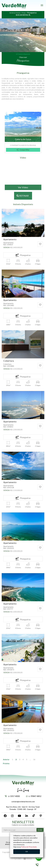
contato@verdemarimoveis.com (23, 802)
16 (34, 759)
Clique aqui (23, 57)
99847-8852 (34, 796)
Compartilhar (23, 150)
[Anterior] (6, 760)
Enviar (40, 830)
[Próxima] (6, 763)
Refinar (23, 196)
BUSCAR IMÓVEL (23, 15)
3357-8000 (12, 796)
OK (27, 852)
